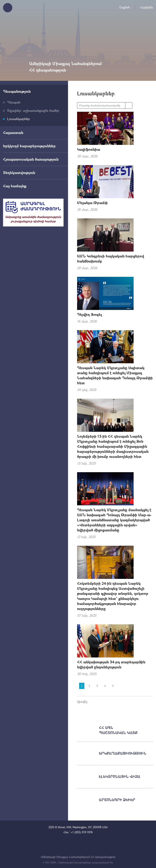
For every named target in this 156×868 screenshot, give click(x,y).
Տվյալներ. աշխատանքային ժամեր (33, 110)
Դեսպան (14, 102)
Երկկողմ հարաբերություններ (29, 146)
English (125, 7)
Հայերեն (147, 7)
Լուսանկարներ (18, 119)
